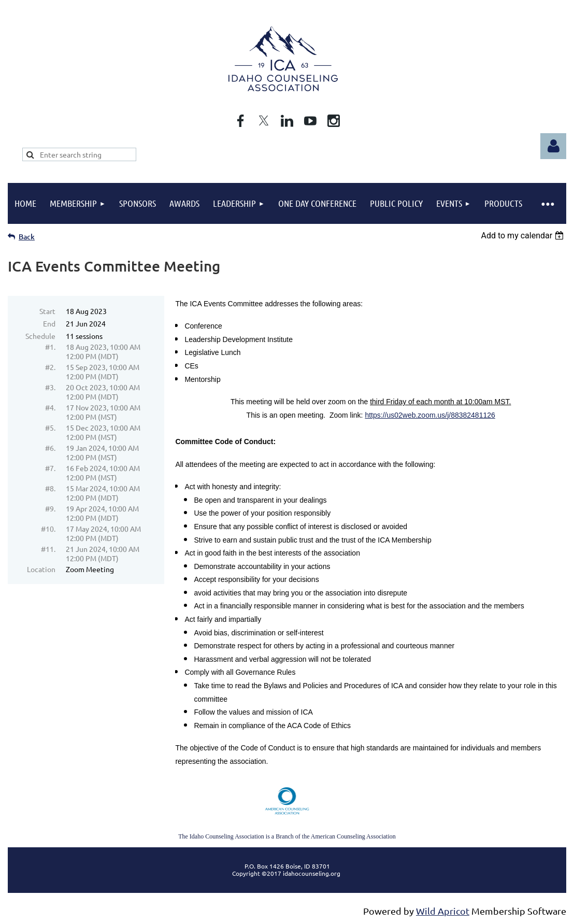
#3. (50, 387)
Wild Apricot (443, 911)
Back (27, 237)
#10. (48, 529)
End (49, 323)
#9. (50, 508)
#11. (48, 549)
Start (47, 311)
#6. (50, 448)
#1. (50, 347)
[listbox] (523, 236)
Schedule (40, 336)
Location (41, 569)
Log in (553, 146)
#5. (50, 428)
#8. (50, 488)
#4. (50, 407)
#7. (50, 468)
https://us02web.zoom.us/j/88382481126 (430, 415)
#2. (50, 367)
